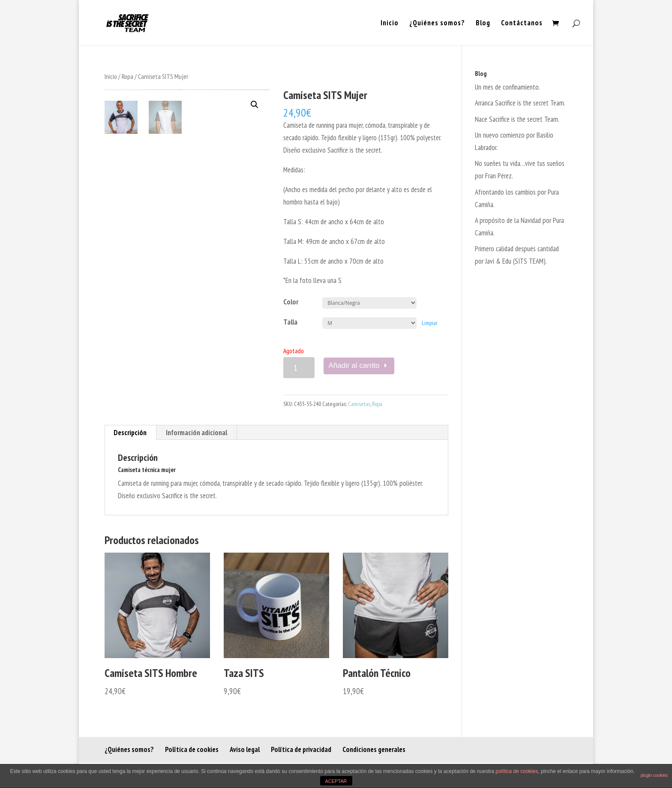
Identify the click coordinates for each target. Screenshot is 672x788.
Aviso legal (245, 749)
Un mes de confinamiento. (507, 87)
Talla (290, 322)
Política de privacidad (301, 749)
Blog (483, 24)
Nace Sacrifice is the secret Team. (517, 119)
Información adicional (196, 433)
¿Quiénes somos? (437, 24)
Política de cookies (192, 749)
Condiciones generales (374, 749)
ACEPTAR (336, 781)
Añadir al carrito (354, 365)
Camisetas (359, 404)
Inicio (390, 24)
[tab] (130, 433)
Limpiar (430, 323)
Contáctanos (522, 24)
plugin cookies (654, 775)
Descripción (130, 433)
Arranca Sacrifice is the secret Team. (520, 103)
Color (291, 302)
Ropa (127, 76)
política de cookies (517, 771)
